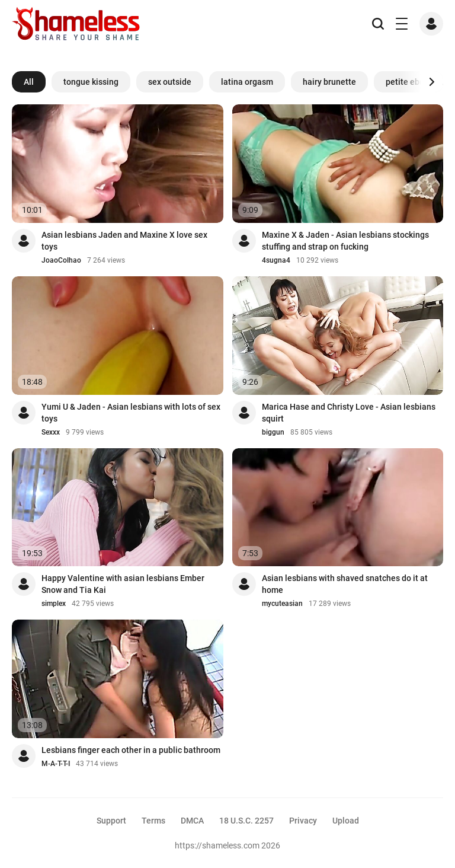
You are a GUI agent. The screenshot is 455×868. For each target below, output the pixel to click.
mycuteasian (282, 604)
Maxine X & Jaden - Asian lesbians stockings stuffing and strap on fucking (345, 241)
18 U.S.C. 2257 (246, 821)
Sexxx (51, 432)
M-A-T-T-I (56, 764)
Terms (153, 821)
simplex (54, 604)
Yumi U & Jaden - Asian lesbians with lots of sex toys (131, 413)
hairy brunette (329, 82)
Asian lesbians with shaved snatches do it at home (345, 584)
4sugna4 (276, 260)
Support (111, 821)
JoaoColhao (61, 260)
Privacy (303, 821)
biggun (273, 432)
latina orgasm (247, 82)
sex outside (170, 82)
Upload (346, 821)
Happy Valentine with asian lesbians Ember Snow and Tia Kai (123, 584)
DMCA (192, 821)
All (29, 82)
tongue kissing (91, 82)
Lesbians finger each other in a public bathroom (131, 750)
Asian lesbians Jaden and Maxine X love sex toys (124, 241)
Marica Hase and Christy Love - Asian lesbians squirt (349, 413)
